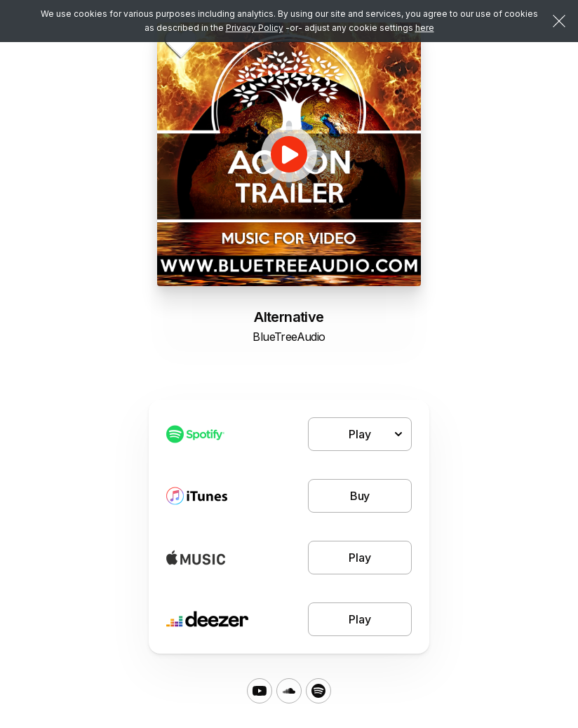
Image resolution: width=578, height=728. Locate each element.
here (425, 28)
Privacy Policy (255, 28)
